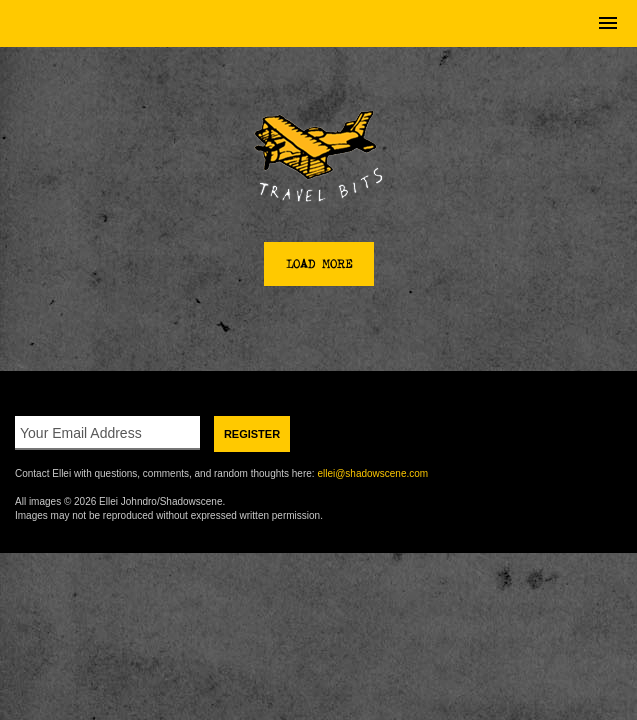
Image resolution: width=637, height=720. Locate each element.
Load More (319, 264)
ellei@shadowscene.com (372, 473)
